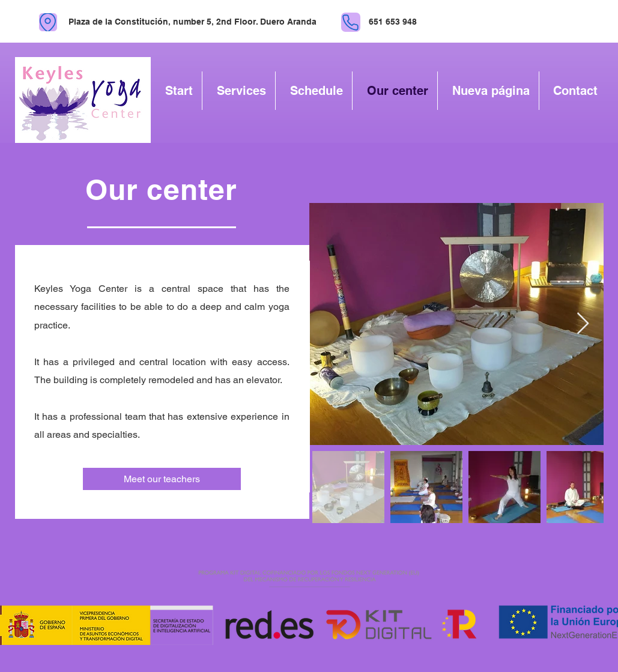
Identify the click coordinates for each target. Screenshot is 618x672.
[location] (48, 22)
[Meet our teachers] (162, 479)
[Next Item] (583, 324)
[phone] (351, 22)
